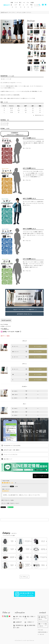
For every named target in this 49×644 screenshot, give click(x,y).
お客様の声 (17, 622)
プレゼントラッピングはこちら (11, 454)
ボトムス (19, 12)
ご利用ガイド (29, 622)
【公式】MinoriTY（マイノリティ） (8, 12)
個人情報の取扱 (30, 625)
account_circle (42, 5)
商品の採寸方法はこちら (38, 115)
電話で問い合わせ (43, 618)
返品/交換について (8, 459)
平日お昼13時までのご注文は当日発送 (12, 445)
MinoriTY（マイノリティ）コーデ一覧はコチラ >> (25, 310)
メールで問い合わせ (43, 625)
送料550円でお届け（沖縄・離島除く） (12, 450)
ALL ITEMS (23, 577)
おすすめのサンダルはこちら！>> (25, 314)
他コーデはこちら (27, 148)
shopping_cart (45, 5)
